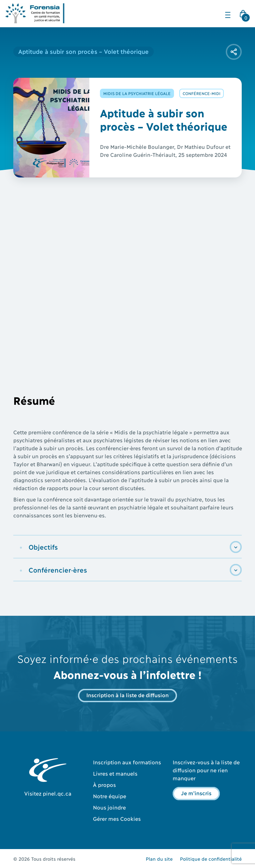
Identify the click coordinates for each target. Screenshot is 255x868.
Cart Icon (244, 16)
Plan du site (159, 859)
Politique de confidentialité (211, 859)
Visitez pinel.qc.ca (48, 793)
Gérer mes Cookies (117, 818)
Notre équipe (110, 796)
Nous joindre (109, 807)
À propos (104, 784)
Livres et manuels (115, 773)
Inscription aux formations (127, 762)
